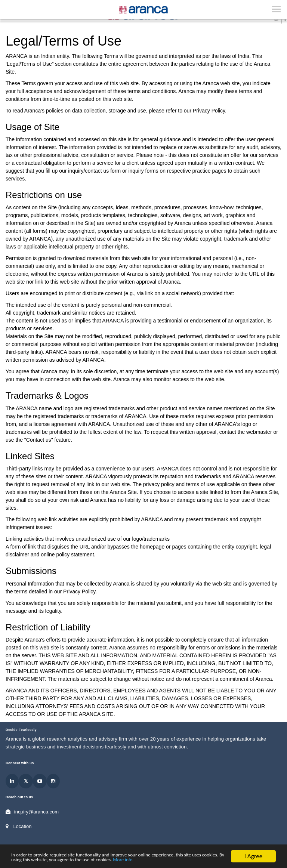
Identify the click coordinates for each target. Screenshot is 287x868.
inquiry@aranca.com (36, 812)
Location (22, 826)
